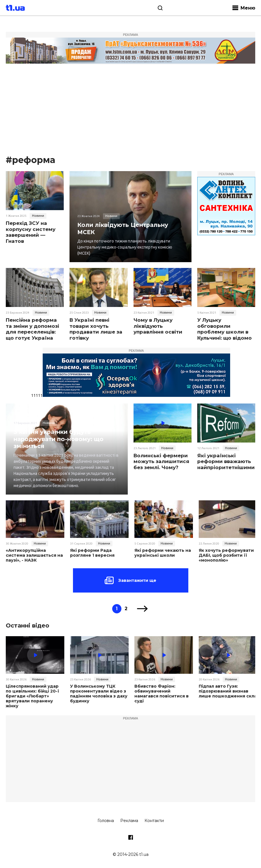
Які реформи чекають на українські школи (163, 553)
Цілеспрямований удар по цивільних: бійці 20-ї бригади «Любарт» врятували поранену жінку (32, 696)
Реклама (129, 820)
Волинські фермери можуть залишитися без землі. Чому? (161, 461)
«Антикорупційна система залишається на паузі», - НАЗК (34, 555)
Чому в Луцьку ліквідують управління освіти (158, 326)
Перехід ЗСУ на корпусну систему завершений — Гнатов (31, 232)
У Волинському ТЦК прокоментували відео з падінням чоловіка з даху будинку (99, 693)
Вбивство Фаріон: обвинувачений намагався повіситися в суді (161, 693)
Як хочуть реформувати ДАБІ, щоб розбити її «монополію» (226, 555)
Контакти (154, 820)
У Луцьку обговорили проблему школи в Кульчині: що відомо (225, 329)
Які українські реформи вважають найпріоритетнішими (226, 461)
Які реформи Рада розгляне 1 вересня (92, 553)
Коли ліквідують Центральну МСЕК (123, 228)
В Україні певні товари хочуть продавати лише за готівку (96, 329)
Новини (38, 216)
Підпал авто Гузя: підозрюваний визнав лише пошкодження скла (228, 691)
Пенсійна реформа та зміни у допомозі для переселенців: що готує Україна (32, 329)
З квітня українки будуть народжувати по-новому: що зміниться (59, 439)
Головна (106, 820)
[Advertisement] (130, 110)
